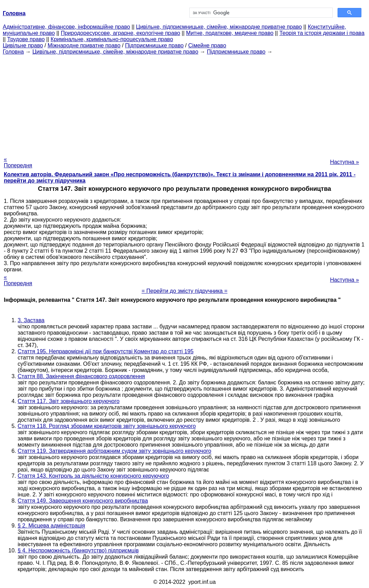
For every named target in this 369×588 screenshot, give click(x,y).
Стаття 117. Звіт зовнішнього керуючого (69, 401)
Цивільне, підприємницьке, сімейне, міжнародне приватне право (219, 27)
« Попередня (18, 162)
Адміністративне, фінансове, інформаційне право (66, 27)
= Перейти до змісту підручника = (185, 291)
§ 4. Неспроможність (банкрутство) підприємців (78, 550)
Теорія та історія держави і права (322, 33)
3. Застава (31, 320)
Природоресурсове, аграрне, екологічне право (120, 33)
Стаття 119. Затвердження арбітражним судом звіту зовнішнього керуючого (114, 451)
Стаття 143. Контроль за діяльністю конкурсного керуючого (93, 476)
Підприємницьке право (154, 45)
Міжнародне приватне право (84, 45)
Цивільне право (23, 45)
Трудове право (26, 39)
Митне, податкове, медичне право (230, 33)
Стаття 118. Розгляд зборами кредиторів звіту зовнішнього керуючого (107, 426)
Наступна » (344, 162)
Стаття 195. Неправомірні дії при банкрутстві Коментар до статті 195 (106, 351)
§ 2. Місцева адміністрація (51, 526)
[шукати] (260, 13)
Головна (13, 52)
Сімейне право (207, 45)
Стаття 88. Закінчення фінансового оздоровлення (81, 376)
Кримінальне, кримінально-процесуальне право (112, 39)
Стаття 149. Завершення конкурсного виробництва (83, 501)
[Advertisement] (184, 103)
